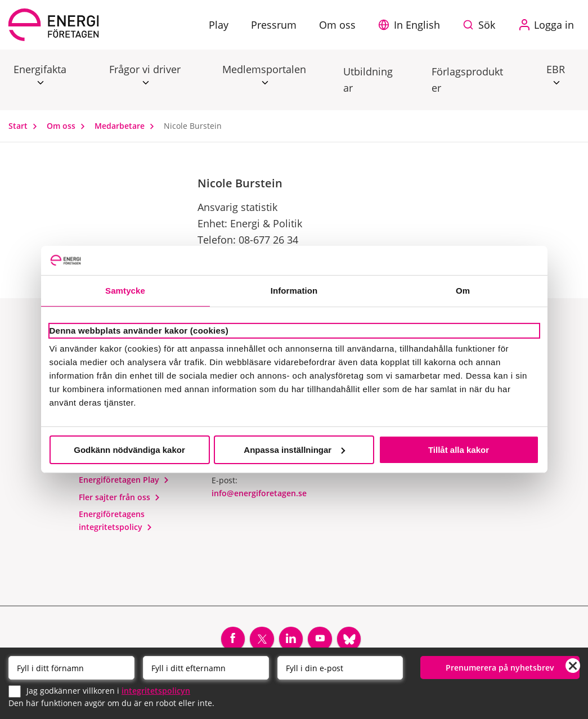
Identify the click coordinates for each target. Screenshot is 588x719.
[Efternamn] (206, 668)
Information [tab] (294, 291)
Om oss (68, 126)
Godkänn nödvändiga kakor (129, 450)
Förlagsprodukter (467, 80)
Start (25, 126)
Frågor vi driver (145, 70)
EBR (556, 70)
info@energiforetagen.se (259, 493)
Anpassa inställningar (294, 450)
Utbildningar (368, 80)
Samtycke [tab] (125, 291)
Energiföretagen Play (124, 480)
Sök (487, 25)
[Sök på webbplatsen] (482, 25)
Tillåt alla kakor (459, 450)
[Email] (340, 668)
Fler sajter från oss (120, 497)
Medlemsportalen (264, 70)
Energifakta (40, 70)
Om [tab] (463, 291)
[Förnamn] (71, 668)
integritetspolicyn (156, 691)
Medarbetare (127, 126)
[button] (412, 25)
